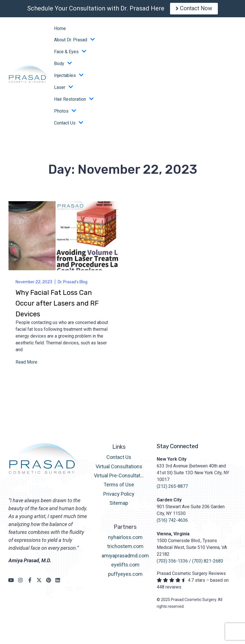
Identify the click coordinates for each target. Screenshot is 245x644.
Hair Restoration (74, 101)
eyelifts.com (125, 566)
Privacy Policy (119, 495)
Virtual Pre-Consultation (119, 477)
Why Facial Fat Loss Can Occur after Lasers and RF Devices (57, 305)
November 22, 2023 (34, 283)
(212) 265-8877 (172, 488)
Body (63, 65)
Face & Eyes (70, 53)
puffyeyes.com (125, 575)
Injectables (69, 77)
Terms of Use (119, 486)
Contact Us (69, 124)
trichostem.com (125, 548)
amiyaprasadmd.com (125, 557)
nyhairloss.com (125, 539)
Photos (65, 113)
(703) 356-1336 (172, 562)
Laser (64, 89)
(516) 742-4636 (172, 522)
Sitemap (119, 504)
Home (60, 30)
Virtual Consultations (119, 468)
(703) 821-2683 (208, 562)
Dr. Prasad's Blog (73, 283)
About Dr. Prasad (75, 41)
